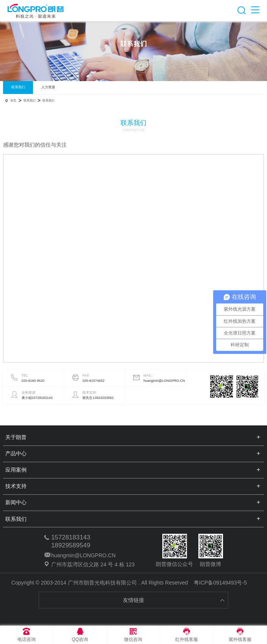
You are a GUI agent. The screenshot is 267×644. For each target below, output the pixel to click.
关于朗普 (16, 437)
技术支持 (16, 486)
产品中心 (16, 453)
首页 (13, 101)
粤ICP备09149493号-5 (220, 583)
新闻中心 (16, 502)
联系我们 (18, 87)
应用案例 (16, 470)
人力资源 (48, 87)
